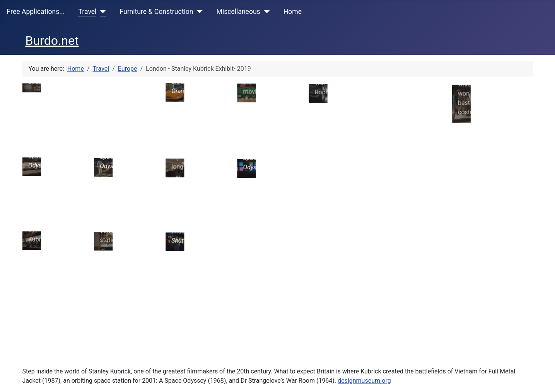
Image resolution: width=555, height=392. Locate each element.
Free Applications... (36, 12)
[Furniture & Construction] (198, 12)
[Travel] (101, 12)
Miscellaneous (238, 12)
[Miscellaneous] (265, 12)
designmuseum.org (364, 313)
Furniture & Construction (156, 12)
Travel (87, 12)
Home (293, 12)
